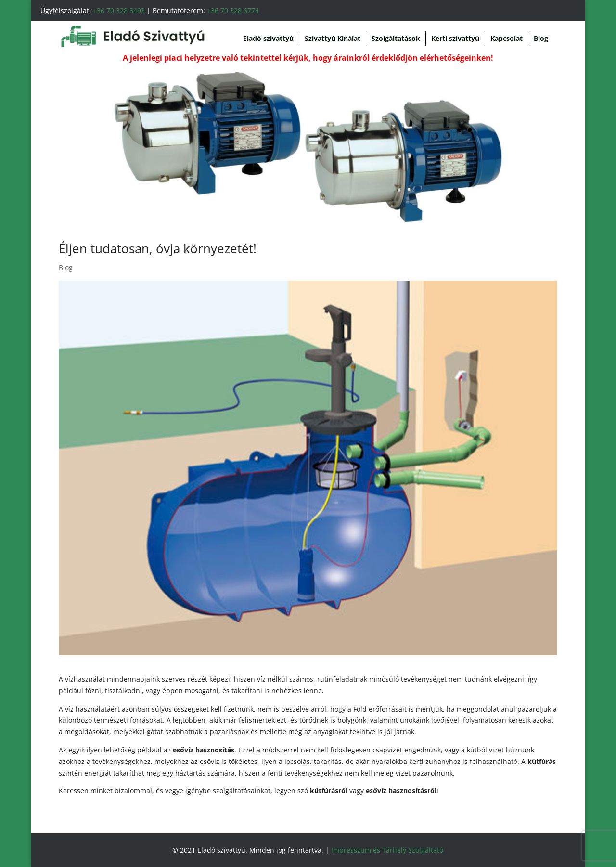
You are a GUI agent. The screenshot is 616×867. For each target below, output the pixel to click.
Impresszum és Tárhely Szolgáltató (387, 850)
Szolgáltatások (396, 38)
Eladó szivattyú (268, 38)
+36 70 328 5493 (119, 10)
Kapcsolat (507, 38)
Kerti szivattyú (455, 38)
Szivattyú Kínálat (333, 38)
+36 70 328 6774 (233, 10)
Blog (541, 38)
